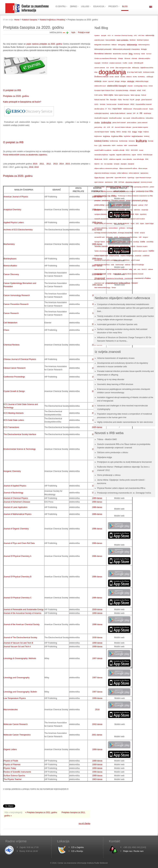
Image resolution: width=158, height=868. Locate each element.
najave (134, 155)
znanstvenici (129, 278)
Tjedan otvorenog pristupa (103, 251)
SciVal (136, 233)
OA (102, 164)
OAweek (117, 164)
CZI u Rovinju (77, 851)
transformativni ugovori (140, 251)
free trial (126, 100)
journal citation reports (140, 127)
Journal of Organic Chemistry (16, 529)
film (108, 100)
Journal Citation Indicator (123, 127)
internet (129, 113)
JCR (109, 127)
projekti (113, 205)
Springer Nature (100, 242)
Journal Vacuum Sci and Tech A (17, 647)
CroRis (125, 63)
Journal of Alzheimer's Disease (17, 502)
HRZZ (132, 104)
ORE (116, 182)
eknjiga (117, 81)
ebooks (123, 77)
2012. (49, 164)
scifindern (122, 228)
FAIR (144, 90)
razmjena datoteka (101, 214)
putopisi (98, 210)
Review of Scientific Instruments (17, 772)
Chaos (6, 330)
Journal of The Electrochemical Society (20, 638)
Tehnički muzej (114, 246)
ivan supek (127, 118)
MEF (126, 146)
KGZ (129, 132)
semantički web (99, 237)
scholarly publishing (101, 228)
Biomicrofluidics (10, 266)
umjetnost (138, 256)
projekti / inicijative (123, 205)
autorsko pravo (99, 40)
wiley (131, 269)
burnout (149, 54)
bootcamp (137, 54)
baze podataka (123, 40)
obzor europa (143, 168)
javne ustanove (143, 123)
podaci (152, 187)
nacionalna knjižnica (101, 155)
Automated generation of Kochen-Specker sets (117, 324)
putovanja (121, 210)
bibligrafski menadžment (102, 45)
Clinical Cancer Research (14, 368)
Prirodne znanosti (118, 200)
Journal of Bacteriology (13, 493)
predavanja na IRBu (105, 196)
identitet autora (99, 109)
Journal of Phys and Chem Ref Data (19, 543)
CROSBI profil (138, 63)
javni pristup (98, 127)
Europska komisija (122, 90)
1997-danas (97, 658)
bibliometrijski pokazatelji (103, 49)
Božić (143, 54)
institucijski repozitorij (102, 113)
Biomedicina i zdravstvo (103, 54)
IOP (134, 113)
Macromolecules (11, 710)
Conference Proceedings (14, 377)
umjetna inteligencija (127, 256)
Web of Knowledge (138, 265)
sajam (142, 223)
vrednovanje (120, 265)
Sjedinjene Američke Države (128, 237)
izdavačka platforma (138, 118)
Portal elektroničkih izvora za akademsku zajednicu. (25, 155)
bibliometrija (132, 45)
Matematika (107, 146)
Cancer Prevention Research (16, 304)
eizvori (105, 81)
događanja (112, 72)
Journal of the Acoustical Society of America (22, 613)
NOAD (106, 159)
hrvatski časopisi (123, 104)
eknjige (123, 81)
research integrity (115, 219)
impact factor (117, 109)
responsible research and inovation (134, 219)
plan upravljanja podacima (140, 187)
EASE (112, 77)
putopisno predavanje (109, 210)
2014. (62, 164)
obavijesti (131, 164)
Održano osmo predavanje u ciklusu (113, 452)
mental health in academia (103, 150)
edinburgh (150, 77)
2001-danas (97, 735)
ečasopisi (133, 90)
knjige (140, 132)
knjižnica (107, 136)
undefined (146, 256)
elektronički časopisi (117, 86)
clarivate (134, 58)
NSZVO (97, 164)
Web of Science (100, 269)
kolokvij (147, 136)
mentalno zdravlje (119, 150)
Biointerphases (10, 259)
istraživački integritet (101, 118)
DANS (112, 68)
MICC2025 (134, 150)
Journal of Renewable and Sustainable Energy (24, 609)
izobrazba (106, 123)
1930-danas (97, 638)
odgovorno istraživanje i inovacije (105, 173)
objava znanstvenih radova (128, 168)
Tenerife (133, 246)
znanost (100, 278)
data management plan (123, 68)
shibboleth (109, 237)
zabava (150, 269)
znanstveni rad (99, 283)
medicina (120, 146)
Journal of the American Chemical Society (22, 624)
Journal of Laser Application (15, 507)
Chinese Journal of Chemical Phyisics (20, 359)
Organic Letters (10, 749)
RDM (137, 214)
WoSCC (144, 269)
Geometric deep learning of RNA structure (115, 384)
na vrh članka (84, 823)
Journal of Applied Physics (15, 486)
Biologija (144, 49)
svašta (143, 242)
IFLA (110, 109)
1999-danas (97, 502)
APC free (141, 36)
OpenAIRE (110, 178)
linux (96, 146)
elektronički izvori (100, 86)
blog (131, 54)
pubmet (141, 205)
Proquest (134, 205)
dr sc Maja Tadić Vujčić (135, 72)
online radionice (134, 173)
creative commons (115, 63)
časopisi (135, 283)
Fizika (120, 100)
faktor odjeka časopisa (122, 95)
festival (144, 95)
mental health (133, 146)
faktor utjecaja (135, 95)
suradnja (136, 242)
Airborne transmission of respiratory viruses (116, 358)
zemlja (109, 274)
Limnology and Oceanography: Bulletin (20, 692)
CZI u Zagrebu (77, 847)
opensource (109, 182)
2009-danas (97, 609)
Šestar (114, 288)
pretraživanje (106, 201)
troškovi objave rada (101, 256)
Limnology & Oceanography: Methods (20, 658)
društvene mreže (149, 72)
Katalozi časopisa (30, 20)
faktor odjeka (108, 95)
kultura (141, 141)
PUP (146, 205)
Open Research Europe (143, 178)
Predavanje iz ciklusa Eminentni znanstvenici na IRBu (135, 196)
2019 (37, 167)
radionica (129, 210)
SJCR (116, 237)
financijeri (113, 100)
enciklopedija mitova (141, 86)
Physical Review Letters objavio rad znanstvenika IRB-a (121, 488)
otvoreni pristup (113, 187)
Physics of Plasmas (12, 764)
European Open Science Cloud (104, 90)
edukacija (98, 81)
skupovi (145, 237)
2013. (56, 164)
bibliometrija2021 (144, 45)
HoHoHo (103, 104)
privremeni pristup (140, 201)
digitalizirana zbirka (147, 68)
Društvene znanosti (101, 77)
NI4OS (140, 155)
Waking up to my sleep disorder (111, 379)
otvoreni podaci (99, 187)
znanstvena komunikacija (115, 278)
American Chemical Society (123, 36)
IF (106, 109)
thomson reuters (142, 246)
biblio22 (114, 45)
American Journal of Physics (16, 197)
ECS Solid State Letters (14, 420)
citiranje (120, 58)
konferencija (114, 141)
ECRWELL (142, 77)
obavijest (124, 164)
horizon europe (112, 104)
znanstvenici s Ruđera (142, 278)
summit (130, 242)
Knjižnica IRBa (117, 136)
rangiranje (145, 210)
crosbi (131, 63)
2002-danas (97, 724)
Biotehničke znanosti (120, 54)
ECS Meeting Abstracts (14, 413)
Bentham (133, 40)
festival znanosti (100, 100)
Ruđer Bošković (124, 223)
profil (107, 205)
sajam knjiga (149, 223)
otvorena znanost (132, 182)
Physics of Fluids (11, 761)
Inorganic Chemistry (12, 471)
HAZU (96, 104)
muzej (141, 150)
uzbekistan (126, 260)
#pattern (97, 36)
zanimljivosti (100, 274)
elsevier (130, 86)
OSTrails (121, 182)
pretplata (97, 200)
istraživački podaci (115, 118)
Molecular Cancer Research (16, 724)
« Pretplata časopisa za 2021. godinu (42, 812)
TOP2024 (120, 251)
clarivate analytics (144, 58)
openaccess (144, 173)
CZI (107, 68)
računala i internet (127, 214)
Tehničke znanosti (101, 246)
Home (17, 20)
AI (113, 36)
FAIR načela (98, 95)
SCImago (130, 228)
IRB (141, 113)
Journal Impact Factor (102, 132)
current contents (100, 68)
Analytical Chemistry (12, 210)
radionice (137, 210)
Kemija (124, 132)
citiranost (127, 58)
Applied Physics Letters (14, 223)
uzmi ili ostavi (135, 260)
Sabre (132, 223)
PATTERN (126, 187)
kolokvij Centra (101, 141)
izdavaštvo (150, 118)
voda (113, 265)
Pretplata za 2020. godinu (16, 96)
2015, (68, 164)
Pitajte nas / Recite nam (133, 851)
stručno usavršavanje (119, 242)
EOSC (151, 86)
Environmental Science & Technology (20, 449)
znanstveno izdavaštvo (118, 283)
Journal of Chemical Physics (16, 498)
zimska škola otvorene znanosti (133, 274)
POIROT (97, 191)
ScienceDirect (113, 228)
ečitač (139, 90)
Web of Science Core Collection (117, 269)
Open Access (99, 178)
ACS (109, 36)
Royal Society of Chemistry (103, 223)
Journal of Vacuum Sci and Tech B (18, 643)
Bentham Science (143, 40)
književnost (98, 136)
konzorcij (132, 141)
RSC (115, 223)
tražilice (151, 251)
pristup (128, 201)
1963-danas (97, 779)
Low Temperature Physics (15, 698)
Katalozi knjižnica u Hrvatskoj (52, 20)
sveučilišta (150, 242)
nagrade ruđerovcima (123, 155)
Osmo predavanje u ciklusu (109, 475)
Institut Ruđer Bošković (118, 113)
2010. (35, 164)
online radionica (122, 173)
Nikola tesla (98, 159)
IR (138, 113)
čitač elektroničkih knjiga (102, 288)
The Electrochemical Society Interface (20, 434)
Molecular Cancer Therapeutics (17, 735)
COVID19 (105, 63)
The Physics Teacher (13, 779)
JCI (105, 127)
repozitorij (143, 214)
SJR (140, 237)
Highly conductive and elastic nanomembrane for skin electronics (125, 422)
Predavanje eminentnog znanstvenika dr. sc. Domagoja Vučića (124, 493)
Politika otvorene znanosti (110, 191)
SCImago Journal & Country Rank (105, 233)
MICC (128, 150)
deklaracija (136, 68)
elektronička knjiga (142, 81)
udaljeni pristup (114, 256)
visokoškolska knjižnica (102, 265)
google (138, 100)
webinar (128, 265)
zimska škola (117, 274)
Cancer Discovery (11, 274)
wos (139, 269)
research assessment (101, 219)
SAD (137, 223)
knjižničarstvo (137, 136)
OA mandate (108, 164)
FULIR (132, 100)
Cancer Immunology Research (17, 295)
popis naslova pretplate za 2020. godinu (44, 44)
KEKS (119, 132)
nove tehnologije (139, 159)
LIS (100, 146)
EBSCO (129, 77)
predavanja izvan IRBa (145, 191)
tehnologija (124, 246)
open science (99, 182)
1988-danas (97, 507)
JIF (112, 127)
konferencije (123, 141)
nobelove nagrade (115, 159)
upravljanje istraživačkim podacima (106, 260)
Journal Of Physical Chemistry (17, 556)
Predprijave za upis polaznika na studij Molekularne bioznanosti (124, 462)
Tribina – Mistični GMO (107, 439)
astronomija (150, 35)
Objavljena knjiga (104, 457)
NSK (147, 159)
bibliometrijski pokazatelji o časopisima (126, 49)
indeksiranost (127, 109)
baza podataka (110, 40)
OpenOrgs (131, 178)
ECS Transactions (11, 427)
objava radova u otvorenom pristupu (106, 168)
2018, (31, 167)
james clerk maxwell (119, 123)
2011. (42, 164)
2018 (97, 710)
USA (120, 260)
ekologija (131, 81)
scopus (142, 233)
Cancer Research (11, 313)
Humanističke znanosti (144, 104)
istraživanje (147, 113)
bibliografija (122, 45)
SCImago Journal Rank (125, 233)
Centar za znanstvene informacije (105, 58)
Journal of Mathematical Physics (17, 514)
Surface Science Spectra (14, 776)
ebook (117, 77)
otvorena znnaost (146, 182)
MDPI (114, 146)
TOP (115, 251)
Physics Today (10, 768)
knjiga (135, 132)
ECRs (135, 77)
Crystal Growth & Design (14, 391)
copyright (97, 63)
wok (135, 269)
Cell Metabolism (10, 323)
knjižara (146, 132)
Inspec (151, 109)
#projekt (104, 36)
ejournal (111, 81)
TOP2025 (128, 251)
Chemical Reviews (12, 345)
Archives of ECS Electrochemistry (18, 230)
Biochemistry (9, 244)
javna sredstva (132, 123)
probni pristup (99, 205)
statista (108, 242)
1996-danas (97, 529)
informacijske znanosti (141, 109)
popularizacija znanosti (127, 191)
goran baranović (147, 100)
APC (135, 36)
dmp (96, 72)
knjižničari (127, 136)
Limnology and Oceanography (17, 678)
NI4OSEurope (148, 155)
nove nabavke (127, 159)
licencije (151, 141)
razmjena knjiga (114, 214)
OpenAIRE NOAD (120, 178)
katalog (113, 132)
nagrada (112, 155)
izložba (97, 123)
